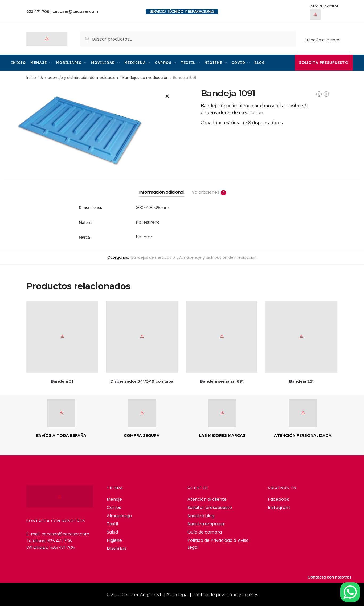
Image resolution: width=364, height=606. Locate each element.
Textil (112, 524)
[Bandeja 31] (62, 336)
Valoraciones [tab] (205, 192)
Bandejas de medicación (146, 77)
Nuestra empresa (206, 524)
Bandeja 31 (62, 381)
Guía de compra (205, 532)
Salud (112, 532)
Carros (114, 507)
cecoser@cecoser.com (75, 11)
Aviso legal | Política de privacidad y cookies (212, 594)
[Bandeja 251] (301, 336)
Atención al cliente (322, 40)
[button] (167, 96)
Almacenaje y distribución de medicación (79, 77)
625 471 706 (38, 11)
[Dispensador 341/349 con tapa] (142, 336)
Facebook (278, 499)
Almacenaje (119, 515)
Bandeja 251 (301, 381)
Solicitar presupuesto (210, 507)
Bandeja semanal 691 (222, 381)
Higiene (114, 540)
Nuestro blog (201, 515)
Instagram (279, 507)
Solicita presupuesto (324, 63)
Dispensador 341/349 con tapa (142, 381)
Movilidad (116, 548)
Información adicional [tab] (162, 192)
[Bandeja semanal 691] (222, 336)
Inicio (31, 77)
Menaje (114, 499)
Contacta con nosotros (329, 577)
